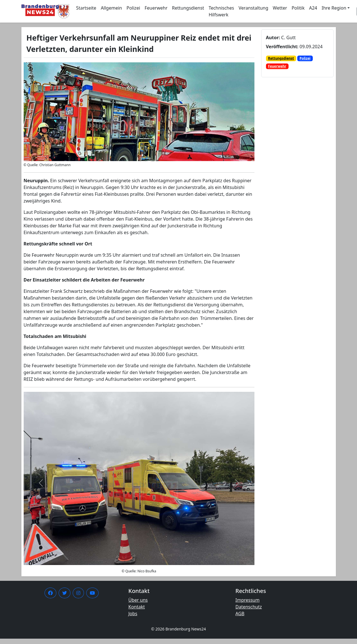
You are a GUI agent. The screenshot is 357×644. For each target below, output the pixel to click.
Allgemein (111, 8)
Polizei (133, 8)
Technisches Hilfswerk (221, 11)
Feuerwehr (156, 8)
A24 (313, 8)
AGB (240, 614)
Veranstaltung (253, 8)
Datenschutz (249, 607)
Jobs (133, 614)
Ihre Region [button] (334, 8)
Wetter (280, 8)
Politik (298, 8)
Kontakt (137, 607)
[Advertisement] (291, 187)
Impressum (248, 600)
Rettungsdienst (188, 8)
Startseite (86, 8)
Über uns (138, 600)
